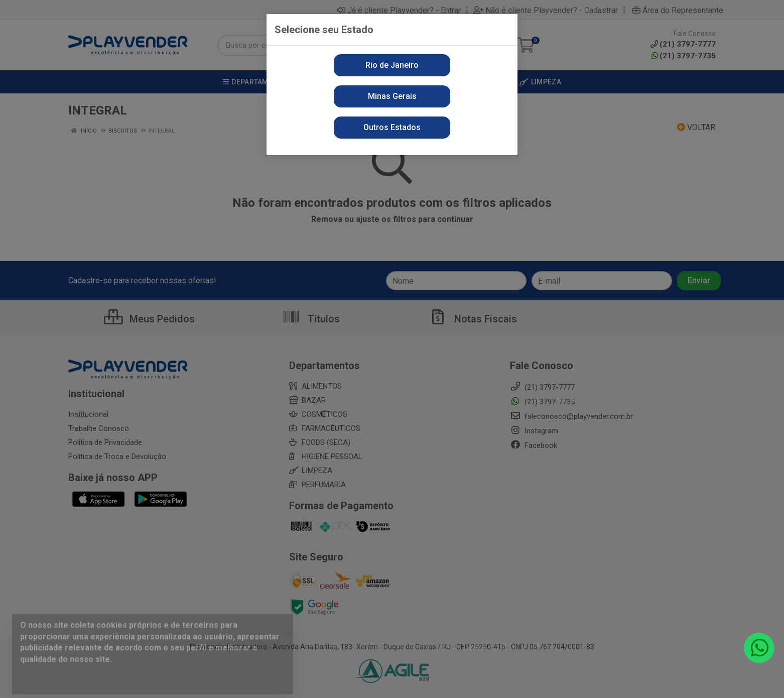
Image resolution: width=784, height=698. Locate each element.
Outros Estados (392, 127)
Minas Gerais (392, 96)
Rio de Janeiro (392, 65)
